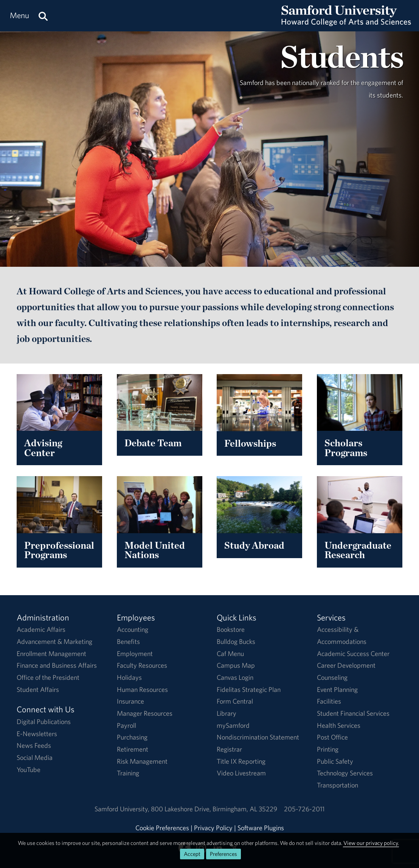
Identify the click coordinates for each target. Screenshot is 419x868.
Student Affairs (38, 689)
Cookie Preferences (162, 828)
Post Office (332, 737)
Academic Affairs (41, 629)
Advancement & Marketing (54, 641)
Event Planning (337, 689)
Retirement (133, 749)
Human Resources (142, 689)
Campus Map (236, 665)
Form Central (235, 701)
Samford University (123, 809)
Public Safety (335, 761)
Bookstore (231, 629)
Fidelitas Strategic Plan (249, 689)
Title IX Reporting (241, 761)
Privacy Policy (213, 828)
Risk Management (142, 761)
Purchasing (132, 737)
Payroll (126, 725)
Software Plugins (261, 828)
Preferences (223, 854)
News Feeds (34, 745)
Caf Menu (230, 654)
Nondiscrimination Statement (258, 737)
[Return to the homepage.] (346, 23)
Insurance (130, 701)
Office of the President (48, 677)
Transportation (338, 785)
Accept (192, 854)
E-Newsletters (37, 734)
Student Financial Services (353, 713)
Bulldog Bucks (236, 641)
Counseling (332, 677)
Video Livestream (241, 773)
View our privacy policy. (371, 843)
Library (227, 713)
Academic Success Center (353, 654)
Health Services (339, 725)
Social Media (35, 757)
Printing (328, 749)
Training (128, 773)
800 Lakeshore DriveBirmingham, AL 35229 (214, 809)
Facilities (329, 701)
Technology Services (345, 773)
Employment (135, 654)
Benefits (128, 641)
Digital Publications (44, 722)
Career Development (346, 665)
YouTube (29, 770)
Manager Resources (145, 713)
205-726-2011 (304, 809)
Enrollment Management (51, 654)
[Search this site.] (43, 16)
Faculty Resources (142, 665)
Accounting (133, 629)
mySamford (233, 725)
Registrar (229, 749)
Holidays (129, 677)
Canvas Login (235, 677)
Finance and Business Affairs (57, 665)
